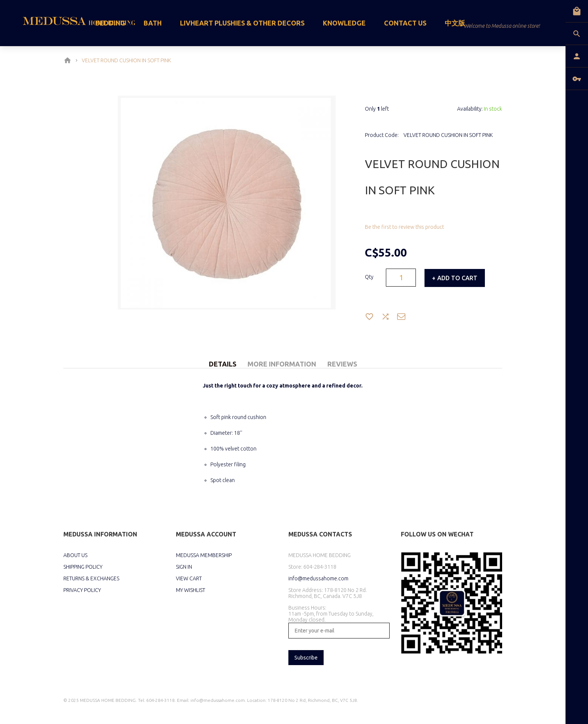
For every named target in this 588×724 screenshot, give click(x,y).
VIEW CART (189, 578)
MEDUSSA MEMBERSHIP (204, 555)
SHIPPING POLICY (83, 567)
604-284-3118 (320, 567)
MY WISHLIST (190, 590)
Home (69, 60)
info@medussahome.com (318, 578)
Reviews (342, 364)
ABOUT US (75, 555)
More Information (282, 364)
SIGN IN (184, 567)
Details (223, 364)
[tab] (223, 355)
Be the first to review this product (404, 227)
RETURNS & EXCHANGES (91, 578)
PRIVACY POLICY (82, 590)
